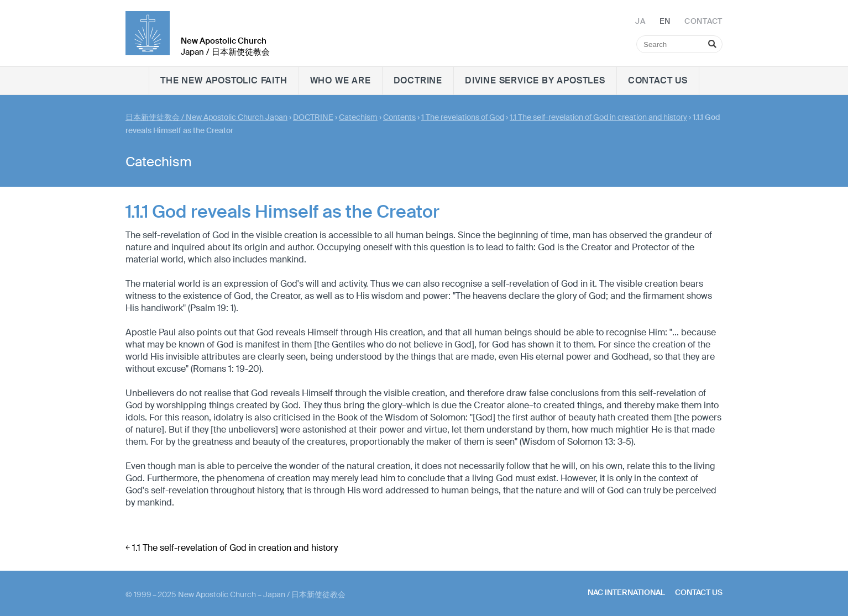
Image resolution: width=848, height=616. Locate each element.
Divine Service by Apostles (535, 80)
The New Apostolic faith (224, 80)
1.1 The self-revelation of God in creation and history (598, 117)
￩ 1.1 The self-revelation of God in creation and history (232, 548)
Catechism (358, 117)
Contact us (658, 80)
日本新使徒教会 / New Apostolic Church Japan (206, 117)
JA (640, 21)
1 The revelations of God (463, 117)
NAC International (626, 592)
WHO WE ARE (341, 80)
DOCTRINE (418, 80)
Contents (399, 117)
